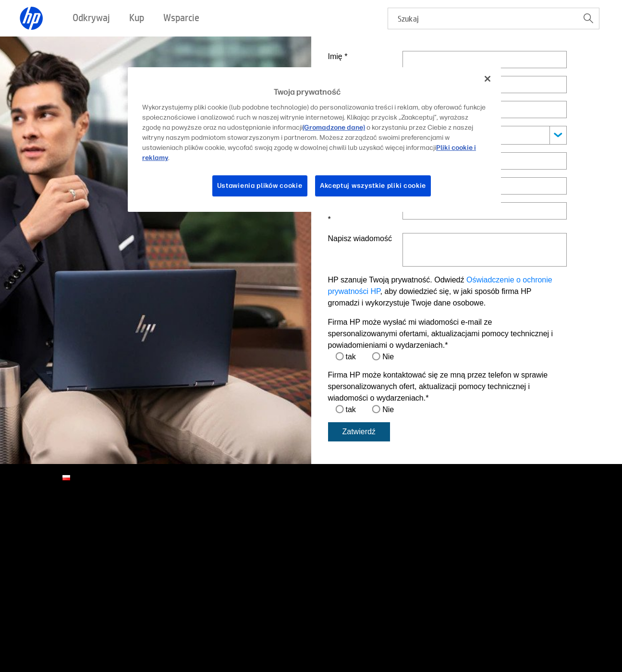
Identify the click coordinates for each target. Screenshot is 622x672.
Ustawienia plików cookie (260, 186)
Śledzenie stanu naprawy (294, 570)
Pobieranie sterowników (292, 526)
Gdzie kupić (155, 562)
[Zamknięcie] (488, 79)
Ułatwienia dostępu (184, 618)
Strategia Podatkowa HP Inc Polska (268, 629)
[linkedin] (499, 527)
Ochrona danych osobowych (267, 618)
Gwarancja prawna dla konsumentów (148, 629)
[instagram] (532, 527)
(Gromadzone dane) (334, 128)
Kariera (30, 538)
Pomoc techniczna (284, 510)
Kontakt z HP (38, 526)
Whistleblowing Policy (494, 629)
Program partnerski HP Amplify (421, 526)
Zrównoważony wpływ (51, 562)
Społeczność (275, 558)
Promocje (152, 550)
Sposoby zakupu (162, 510)
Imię (338, 56)
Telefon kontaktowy (361, 214)
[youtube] (564, 527)
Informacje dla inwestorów (58, 550)
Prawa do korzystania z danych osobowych (472, 618)
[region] (314, 140)
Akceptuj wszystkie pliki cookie (373, 186)
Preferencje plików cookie (359, 618)
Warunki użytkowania (50, 629)
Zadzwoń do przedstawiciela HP (185, 526)
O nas (28, 510)
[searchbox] (483, 18)
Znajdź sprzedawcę (166, 538)
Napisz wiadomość (360, 238)
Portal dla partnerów (405, 538)
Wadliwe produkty (45, 618)
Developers (392, 550)
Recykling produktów (114, 618)
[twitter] (548, 527)
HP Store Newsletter (49, 586)
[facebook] (515, 527)
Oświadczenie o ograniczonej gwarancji (391, 629)
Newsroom (35, 574)
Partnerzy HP (395, 510)
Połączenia (511, 510)
